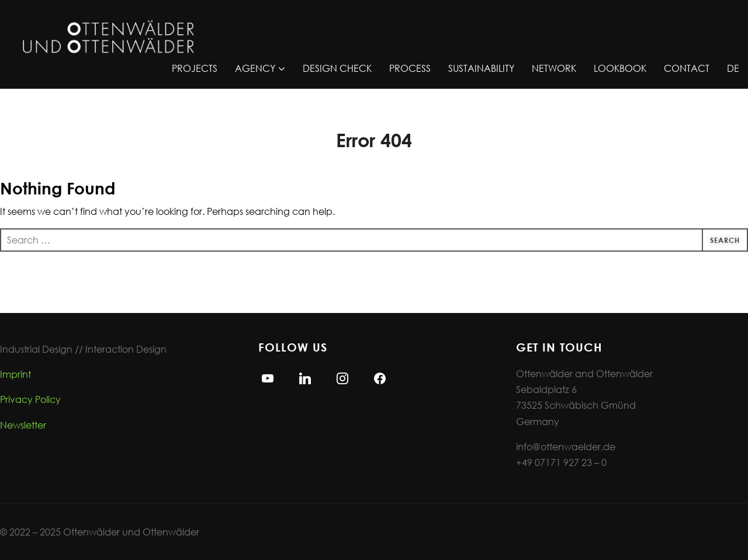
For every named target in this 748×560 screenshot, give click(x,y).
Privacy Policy (30, 399)
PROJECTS (195, 68)
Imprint (15, 374)
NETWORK (554, 68)
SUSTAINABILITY (481, 68)
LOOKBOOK (620, 68)
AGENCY (255, 68)
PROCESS (410, 68)
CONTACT (687, 68)
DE (733, 68)
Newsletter (23, 425)
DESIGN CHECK (337, 68)
